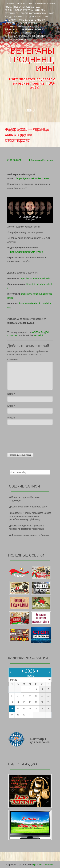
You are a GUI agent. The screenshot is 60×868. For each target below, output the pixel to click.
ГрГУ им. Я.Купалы (43, 865)
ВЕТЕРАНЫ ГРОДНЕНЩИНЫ (32, 60)
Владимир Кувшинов (42, 160)
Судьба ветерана (24, 10)
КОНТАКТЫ (21, 39)
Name (10, 394)
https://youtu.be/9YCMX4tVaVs (26, 252)
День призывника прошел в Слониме (31, 535)
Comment (13, 359)
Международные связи (22, 36)
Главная (10, 4)
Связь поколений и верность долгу (29, 507)
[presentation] (20, 438)
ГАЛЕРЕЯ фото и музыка (34, 13)
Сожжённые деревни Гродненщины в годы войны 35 (24, 33)
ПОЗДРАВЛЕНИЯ (33, 17)
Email (10, 406)
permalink (38, 335)
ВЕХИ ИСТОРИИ (24, 4)
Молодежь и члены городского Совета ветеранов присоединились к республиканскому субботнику (30, 516)
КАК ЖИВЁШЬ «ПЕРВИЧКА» (18, 28)
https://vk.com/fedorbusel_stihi (35, 279)
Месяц (14, 680)
